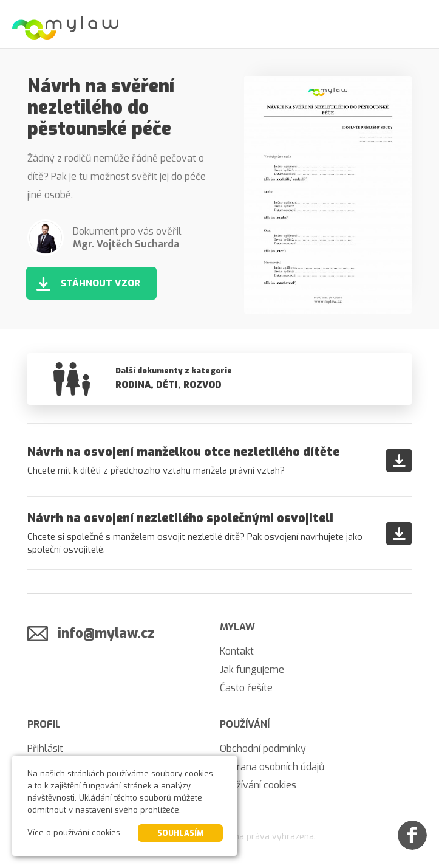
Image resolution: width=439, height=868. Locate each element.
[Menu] (415, 24)
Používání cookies (258, 785)
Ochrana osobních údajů (272, 767)
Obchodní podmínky (263, 749)
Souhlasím (180, 833)
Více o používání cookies (74, 832)
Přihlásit (45, 749)
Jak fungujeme (252, 670)
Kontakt (237, 651)
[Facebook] (412, 835)
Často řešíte (246, 688)
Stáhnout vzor (100, 283)
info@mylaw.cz (106, 633)
